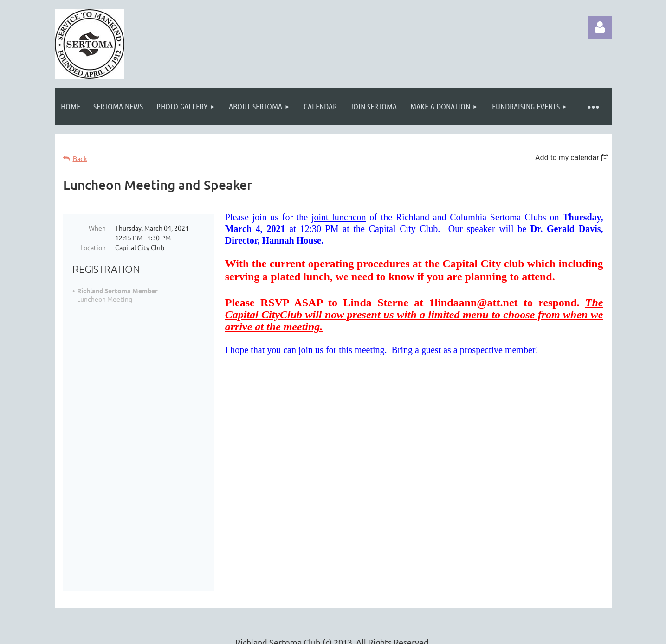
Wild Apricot (501, 632)
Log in (600, 27)
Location (93, 247)
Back (80, 158)
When (97, 228)
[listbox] (573, 158)
